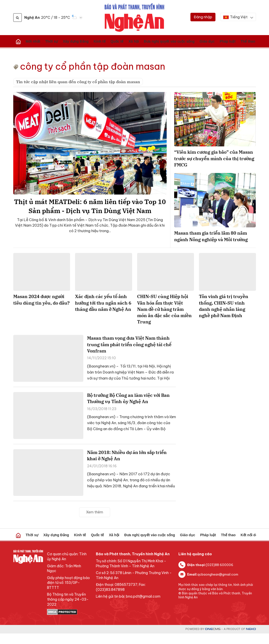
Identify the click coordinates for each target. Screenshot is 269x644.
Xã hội (93, 41)
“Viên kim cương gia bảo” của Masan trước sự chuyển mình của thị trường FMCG (215, 159)
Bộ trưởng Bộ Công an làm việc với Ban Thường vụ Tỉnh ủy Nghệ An (128, 409)
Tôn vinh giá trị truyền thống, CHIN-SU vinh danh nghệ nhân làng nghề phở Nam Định (224, 316)
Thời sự (38, 41)
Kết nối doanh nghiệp (194, 41)
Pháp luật (160, 41)
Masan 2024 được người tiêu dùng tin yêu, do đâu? (41, 310)
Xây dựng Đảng (55, 41)
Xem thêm (95, 523)
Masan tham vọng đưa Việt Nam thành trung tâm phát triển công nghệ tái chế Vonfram (129, 355)
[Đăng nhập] (203, 17)
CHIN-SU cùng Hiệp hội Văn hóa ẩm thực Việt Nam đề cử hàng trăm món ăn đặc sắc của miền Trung (164, 320)
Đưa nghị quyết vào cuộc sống (119, 41)
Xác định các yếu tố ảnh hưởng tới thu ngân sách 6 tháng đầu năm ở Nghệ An (103, 313)
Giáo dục (146, 41)
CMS (213, 640)
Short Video (252, 545)
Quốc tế (82, 41)
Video (214, 41)
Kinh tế (71, 41)
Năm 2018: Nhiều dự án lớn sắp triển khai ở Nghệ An (127, 466)
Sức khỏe (225, 41)
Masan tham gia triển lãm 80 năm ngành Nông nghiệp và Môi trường (215, 243)
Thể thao (173, 41)
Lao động (239, 41)
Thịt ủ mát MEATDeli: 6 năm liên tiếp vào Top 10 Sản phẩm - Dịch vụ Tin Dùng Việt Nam (90, 213)
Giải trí (251, 41)
